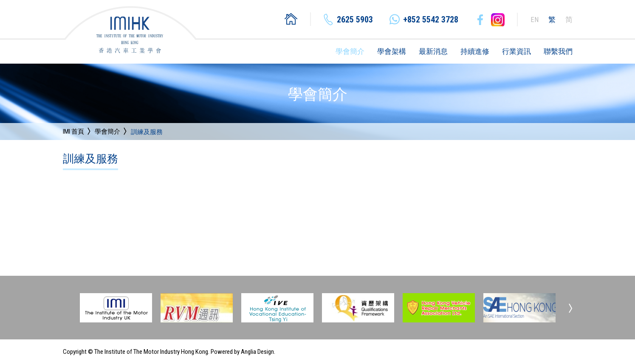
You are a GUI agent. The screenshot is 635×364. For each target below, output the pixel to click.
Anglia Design (257, 352)
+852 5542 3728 (431, 20)
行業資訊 (516, 51)
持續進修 (475, 51)
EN (535, 20)
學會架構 (392, 51)
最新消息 (433, 51)
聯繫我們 (558, 51)
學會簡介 (350, 51)
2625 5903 (355, 20)
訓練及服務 (147, 132)
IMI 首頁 (73, 132)
